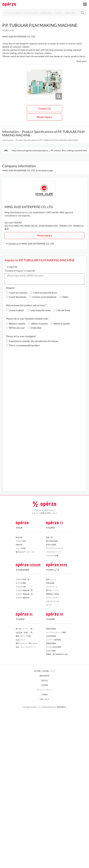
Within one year (16, 328)
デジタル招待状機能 (54, 647)
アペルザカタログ (22, 570)
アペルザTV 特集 (52, 555)
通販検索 (19, 545)
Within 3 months (38, 324)
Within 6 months (60, 324)
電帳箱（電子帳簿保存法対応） (58, 654)
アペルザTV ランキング (55, 548)
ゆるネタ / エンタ (52, 601)
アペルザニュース (53, 570)
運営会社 (44, 680)
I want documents (16, 297)
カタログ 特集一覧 (23, 579)
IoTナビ (49, 605)
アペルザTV (50, 528)
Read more (82, 61)
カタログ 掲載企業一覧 (24, 590)
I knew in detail (15, 310)
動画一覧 (49, 537)
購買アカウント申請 (23, 636)
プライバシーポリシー (44, 690)
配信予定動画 (51, 545)
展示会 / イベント (52, 590)
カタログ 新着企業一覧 (24, 594)
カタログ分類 (21, 587)
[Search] (44, 13)
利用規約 (44, 694)
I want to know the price (44, 293)
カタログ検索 (21, 541)
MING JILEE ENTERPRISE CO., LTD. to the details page (28, 170)
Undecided (35, 328)
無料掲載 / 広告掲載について (44, 671)
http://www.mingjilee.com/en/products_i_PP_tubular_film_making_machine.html (49, 150)
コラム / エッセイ (52, 598)
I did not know (62, 310)
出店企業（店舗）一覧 (24, 632)
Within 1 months (16, 324)
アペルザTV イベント (54, 552)
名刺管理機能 (51, 636)
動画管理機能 (51, 643)
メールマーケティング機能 (56, 632)
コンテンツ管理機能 (54, 640)
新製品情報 (50, 583)
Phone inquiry (45, 117)
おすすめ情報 (21, 583)
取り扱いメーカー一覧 (24, 629)
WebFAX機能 (51, 651)
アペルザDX (50, 619)
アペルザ (19, 528)
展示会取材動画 (52, 541)
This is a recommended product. (23, 345)
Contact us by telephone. (43, 297)
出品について (21, 640)
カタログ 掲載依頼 (23, 598)
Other (64, 297)
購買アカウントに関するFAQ (27, 643)
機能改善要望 (44, 676)
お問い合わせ (44, 699)
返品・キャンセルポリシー (26, 647)
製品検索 (19, 537)
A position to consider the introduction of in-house (32, 341)
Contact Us (45, 108)
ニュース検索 (21, 548)
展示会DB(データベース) (25, 552)
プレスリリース (52, 587)
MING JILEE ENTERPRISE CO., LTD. (19, 37)
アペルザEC (20, 619)
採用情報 (44, 685)
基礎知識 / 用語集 (52, 594)
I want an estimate (17, 293)
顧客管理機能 (51, 629)
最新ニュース (51, 579)
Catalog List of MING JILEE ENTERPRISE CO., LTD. (31, 244)
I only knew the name (39, 310)
